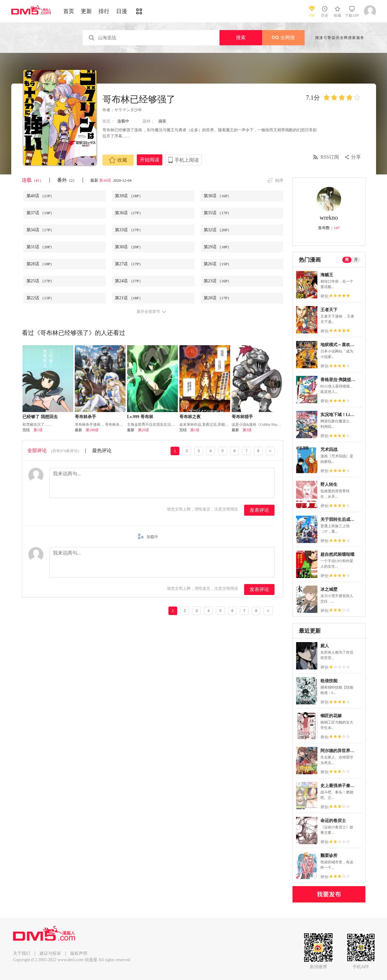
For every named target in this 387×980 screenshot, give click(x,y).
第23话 (218, 281)
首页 (69, 11)
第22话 (40, 298)
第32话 (218, 230)
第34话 (40, 230)
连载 (33, 180)
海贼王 (327, 275)
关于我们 (22, 953)
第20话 (218, 298)
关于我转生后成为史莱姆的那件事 (352, 519)
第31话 (40, 247)
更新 (86, 11)
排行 (104, 11)
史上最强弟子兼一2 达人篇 (346, 786)
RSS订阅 (330, 157)
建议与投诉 (50, 953)
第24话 (129, 281)
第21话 (129, 298)
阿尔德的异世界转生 (340, 751)
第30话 (129, 247)
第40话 (105, 180)
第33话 (129, 230)
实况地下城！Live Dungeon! (347, 415)
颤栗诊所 (329, 856)
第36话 (129, 213)
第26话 (218, 264)
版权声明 (79, 953)
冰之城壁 (329, 589)
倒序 (279, 181)
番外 (67, 180)
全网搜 (283, 38)
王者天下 (329, 310)
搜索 (241, 38)
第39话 (129, 196)
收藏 (118, 160)
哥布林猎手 (242, 417)
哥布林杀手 (85, 417)
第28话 (40, 264)
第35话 (218, 213)
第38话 (218, 196)
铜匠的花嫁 (331, 716)
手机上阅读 (187, 160)
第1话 (38, 430)
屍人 (325, 646)
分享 (356, 157)
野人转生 (329, 485)
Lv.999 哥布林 (140, 417)
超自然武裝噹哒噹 (337, 554)
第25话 (40, 281)
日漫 (122, 11)
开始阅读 (150, 160)
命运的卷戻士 (333, 821)
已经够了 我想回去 (40, 417)
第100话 (92, 430)
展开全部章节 (148, 312)
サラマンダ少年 (128, 110)
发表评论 (259, 510)
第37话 (40, 213)
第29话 (218, 247)
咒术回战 (329, 450)
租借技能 (329, 681)
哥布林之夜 (190, 417)
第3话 (247, 430)
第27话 (129, 264)
